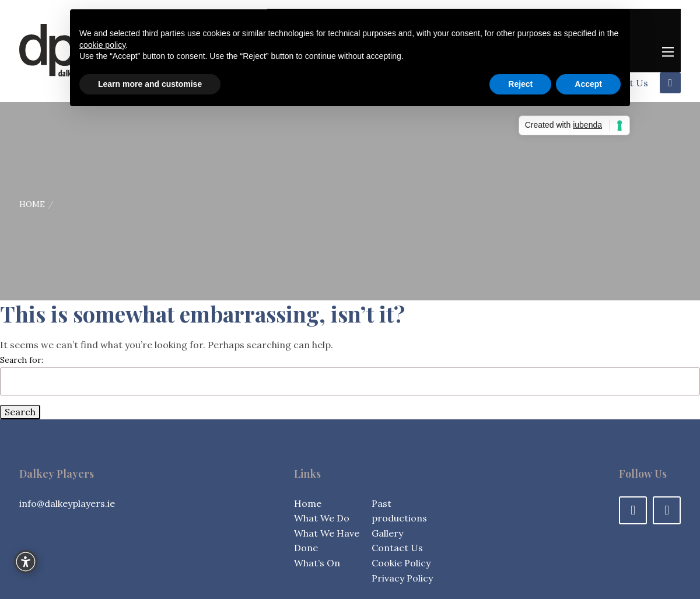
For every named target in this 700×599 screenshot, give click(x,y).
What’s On (317, 563)
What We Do (322, 518)
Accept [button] (588, 84)
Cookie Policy (401, 563)
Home (32, 204)
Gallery (387, 533)
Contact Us (397, 548)
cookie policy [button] (102, 45)
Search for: (22, 360)
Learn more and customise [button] (150, 84)
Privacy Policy (402, 578)
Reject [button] (520, 84)
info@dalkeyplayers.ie (67, 503)
